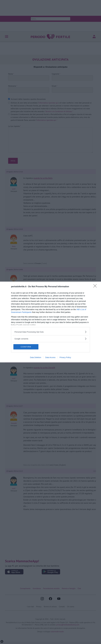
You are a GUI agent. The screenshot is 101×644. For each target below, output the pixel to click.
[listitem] (50, 332)
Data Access (50, 357)
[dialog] (50, 322)
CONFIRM (26, 347)
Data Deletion (36, 357)
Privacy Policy (65, 357)
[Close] (96, 287)
